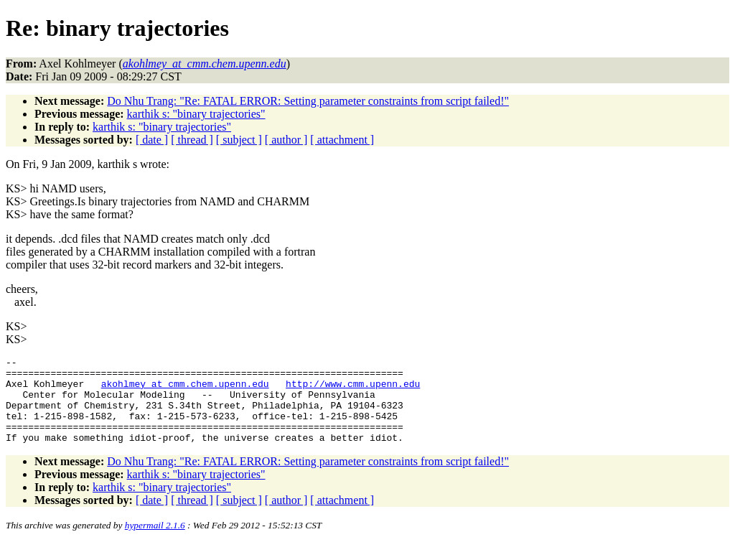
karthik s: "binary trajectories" (196, 114)
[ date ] (152, 140)
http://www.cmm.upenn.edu (353, 390)
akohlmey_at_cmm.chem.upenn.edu (185, 390)
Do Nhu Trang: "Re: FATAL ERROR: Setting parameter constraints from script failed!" (308, 101)
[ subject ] (239, 140)
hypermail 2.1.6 (155, 542)
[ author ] (286, 140)
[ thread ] (192, 140)
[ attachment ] (342, 140)
